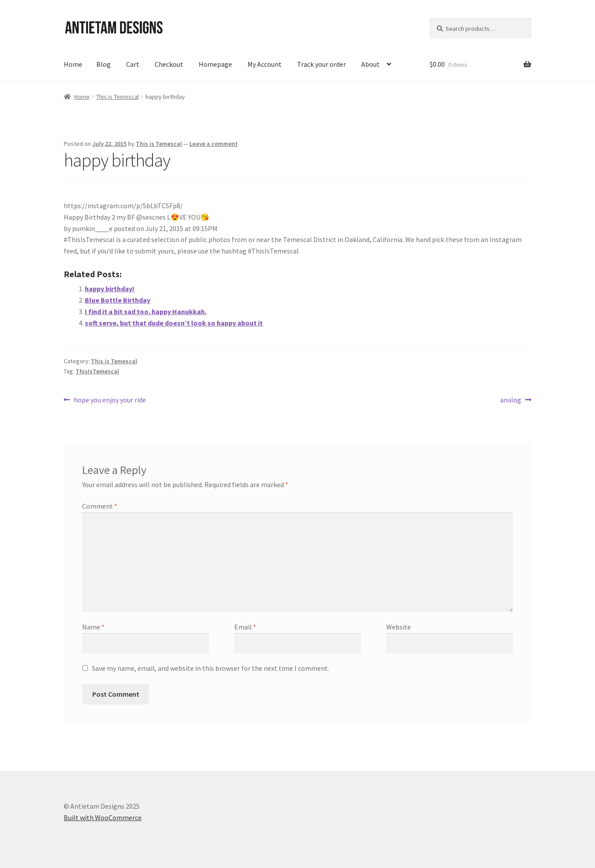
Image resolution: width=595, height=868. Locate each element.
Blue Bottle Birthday (118, 300)
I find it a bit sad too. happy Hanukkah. (146, 311)
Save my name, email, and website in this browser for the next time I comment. (210, 668)
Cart (133, 64)
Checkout (169, 64)
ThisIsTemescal (97, 371)
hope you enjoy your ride (110, 400)
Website (399, 627)
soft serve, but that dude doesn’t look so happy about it (174, 323)
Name (93, 627)
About (370, 64)
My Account (265, 64)
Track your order (321, 64)
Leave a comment (214, 144)
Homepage (215, 64)
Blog (103, 64)
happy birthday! (110, 289)
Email (245, 627)
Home (73, 64)
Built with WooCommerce (103, 817)
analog (511, 400)
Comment (100, 506)
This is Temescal (118, 97)
